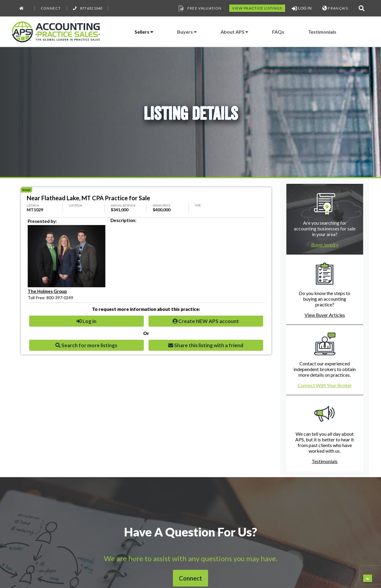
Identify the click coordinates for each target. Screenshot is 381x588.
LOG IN (302, 8)
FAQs (278, 32)
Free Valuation (199, 8)
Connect (51, 8)
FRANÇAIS (335, 8)
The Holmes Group (47, 291)
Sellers (144, 32)
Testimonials (322, 32)
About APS (234, 32)
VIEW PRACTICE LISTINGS (257, 8)
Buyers (187, 32)
